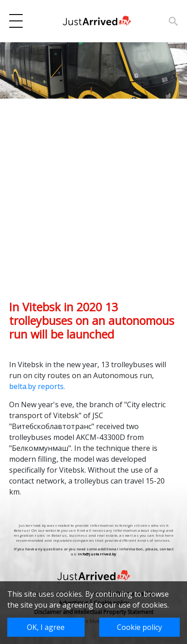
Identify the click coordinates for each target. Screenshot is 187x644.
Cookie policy (139, 627)
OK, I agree (46, 627)
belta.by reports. (38, 386)
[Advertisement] (93, 207)
